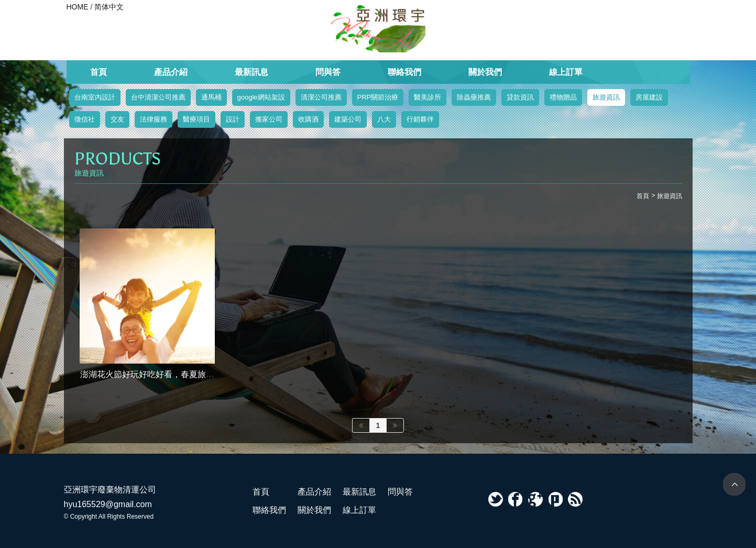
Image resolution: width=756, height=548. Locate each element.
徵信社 (85, 119)
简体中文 (109, 7)
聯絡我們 (404, 72)
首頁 (98, 72)
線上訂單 (566, 72)
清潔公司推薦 (321, 97)
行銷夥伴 (420, 119)
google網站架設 (261, 97)
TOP (734, 484)
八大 (384, 119)
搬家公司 (269, 119)
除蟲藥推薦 (474, 97)
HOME (78, 7)
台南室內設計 (95, 97)
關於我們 (485, 72)
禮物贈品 (563, 97)
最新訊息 (251, 72)
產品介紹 (171, 72)
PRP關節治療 (378, 97)
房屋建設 (649, 97)
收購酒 (308, 119)
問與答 (328, 72)
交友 (117, 119)
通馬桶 (211, 97)
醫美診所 (428, 97)
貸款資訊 (520, 97)
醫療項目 (196, 119)
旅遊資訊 (606, 97)
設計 (233, 119)
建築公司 (348, 119)
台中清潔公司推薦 (158, 97)
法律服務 (154, 119)
